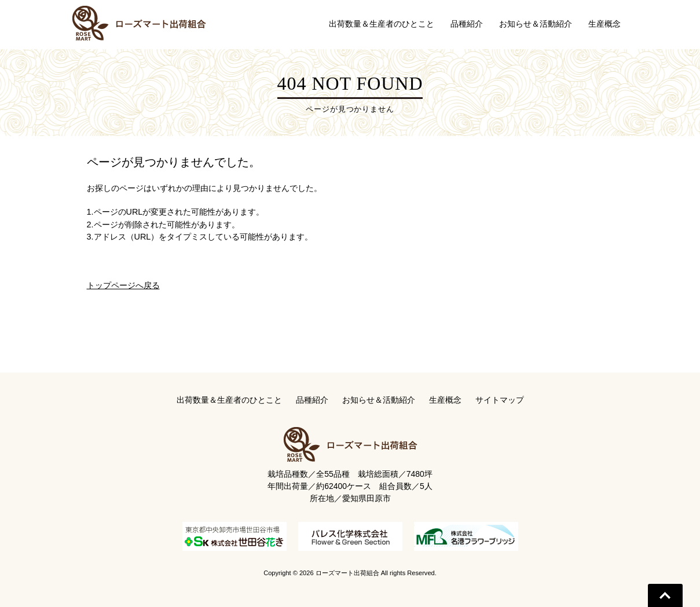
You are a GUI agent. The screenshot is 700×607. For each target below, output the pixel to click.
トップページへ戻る (123, 285)
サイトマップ (500, 400)
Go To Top (665, 595)
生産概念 (445, 400)
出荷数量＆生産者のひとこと (229, 400)
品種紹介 (312, 400)
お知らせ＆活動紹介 (379, 400)
